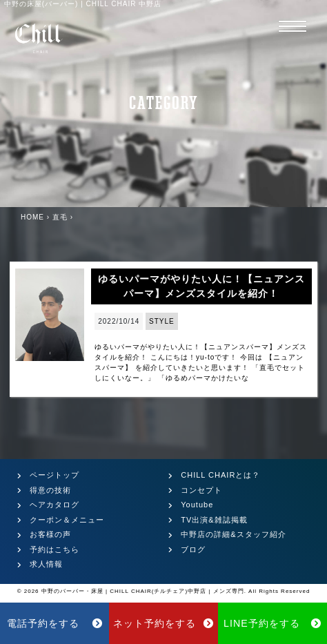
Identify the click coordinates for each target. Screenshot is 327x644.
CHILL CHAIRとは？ (220, 475)
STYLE (162, 321)
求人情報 (46, 564)
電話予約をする (55, 623)
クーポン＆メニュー (67, 520)
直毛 (60, 217)
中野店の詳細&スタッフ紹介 (233, 534)
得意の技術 (50, 490)
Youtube (197, 505)
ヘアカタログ (54, 505)
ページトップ (54, 475)
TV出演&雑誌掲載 (214, 520)
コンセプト (201, 490)
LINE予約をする (272, 623)
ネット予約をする (164, 623)
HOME (32, 217)
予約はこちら (54, 549)
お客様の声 (50, 534)
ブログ (193, 549)
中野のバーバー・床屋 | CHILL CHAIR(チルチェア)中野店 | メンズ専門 (143, 591)
